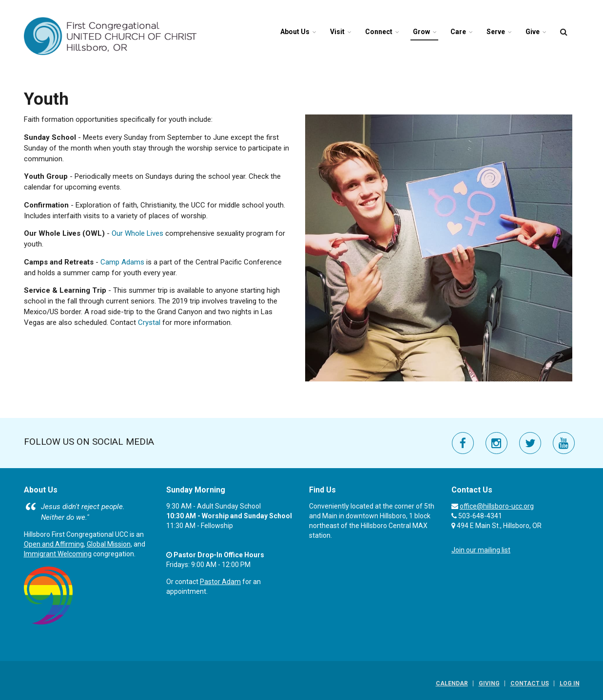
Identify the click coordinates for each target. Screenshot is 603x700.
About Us (295, 32)
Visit (337, 32)
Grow (421, 32)
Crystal (149, 322)
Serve (496, 32)
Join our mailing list (481, 550)
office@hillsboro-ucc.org (497, 506)
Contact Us (530, 683)
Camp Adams (122, 262)
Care (458, 32)
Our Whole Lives (137, 233)
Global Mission (109, 544)
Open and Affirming (54, 544)
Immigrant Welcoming (58, 554)
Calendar (452, 683)
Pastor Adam (220, 582)
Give (533, 32)
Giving (489, 683)
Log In (570, 683)
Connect (379, 32)
